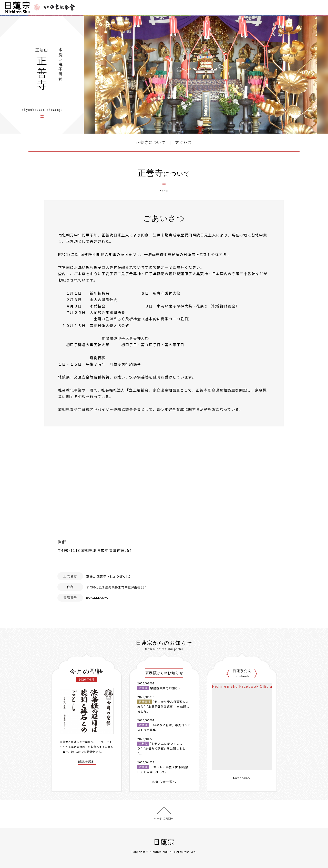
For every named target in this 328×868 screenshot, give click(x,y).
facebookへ (242, 778)
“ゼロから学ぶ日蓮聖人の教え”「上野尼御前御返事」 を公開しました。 (163, 706)
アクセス (183, 143)
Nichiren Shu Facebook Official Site (247, 686)
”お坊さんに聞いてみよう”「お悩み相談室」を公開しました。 (161, 748)
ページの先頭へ (164, 818)
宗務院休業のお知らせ (166, 688)
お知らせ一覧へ (164, 782)
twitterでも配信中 (83, 751)
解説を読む (87, 762)
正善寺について (151, 143)
